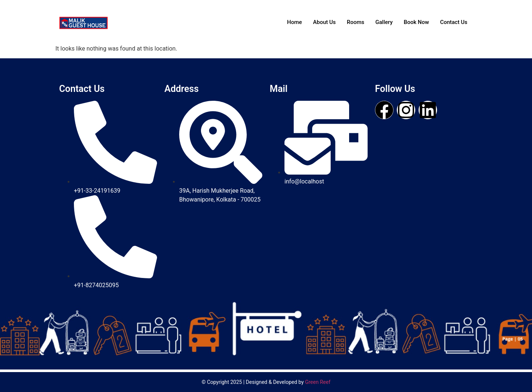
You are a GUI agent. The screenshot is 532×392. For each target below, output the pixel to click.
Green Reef (318, 382)
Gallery (384, 22)
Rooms (356, 22)
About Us (324, 22)
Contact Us (454, 22)
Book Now (416, 22)
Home (294, 22)
